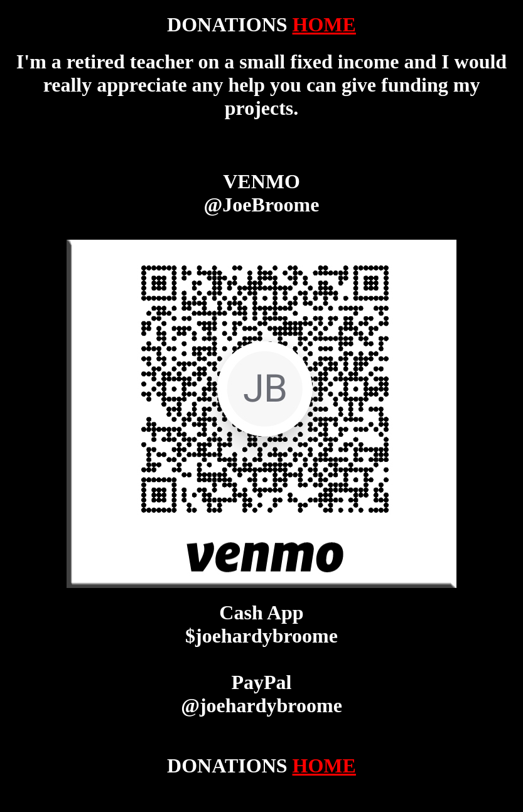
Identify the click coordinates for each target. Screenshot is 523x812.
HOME (324, 24)
